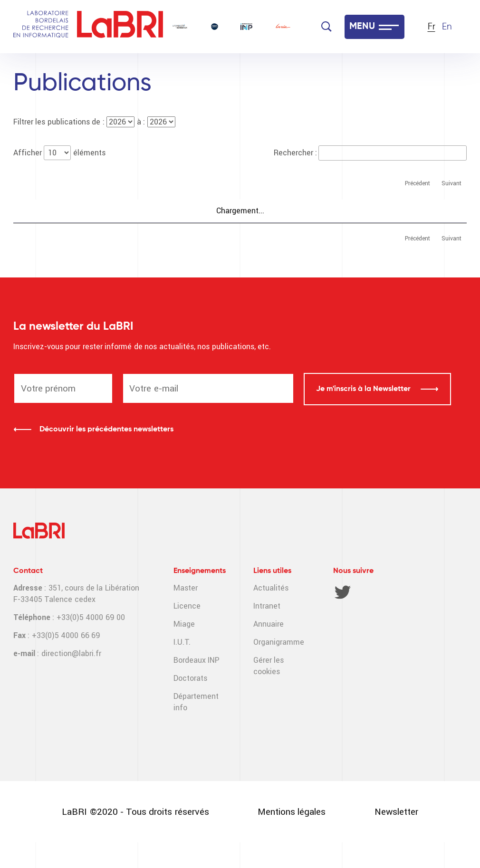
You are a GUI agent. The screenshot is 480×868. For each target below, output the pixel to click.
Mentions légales (292, 837)
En (447, 27)
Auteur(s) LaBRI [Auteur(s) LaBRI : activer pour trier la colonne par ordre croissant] (362, 212)
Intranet (267, 631)
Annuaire (269, 649)
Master (186, 613)
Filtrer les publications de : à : (94, 122)
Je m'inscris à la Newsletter (364, 414)
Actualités (271, 613)
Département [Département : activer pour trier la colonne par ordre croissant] (433, 212)
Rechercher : (370, 153)
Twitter (343, 617)
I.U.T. (182, 667)
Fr (432, 27)
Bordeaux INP (197, 685)
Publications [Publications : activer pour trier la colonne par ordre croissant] (44, 212)
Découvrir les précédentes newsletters (106, 455)
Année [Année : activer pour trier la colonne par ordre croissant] (304, 212)
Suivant (451, 183)
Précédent (418, 183)
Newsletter (396, 837)
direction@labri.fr (71, 679)
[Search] (326, 27)
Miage (184, 649)
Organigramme (279, 667)
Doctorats (190, 703)
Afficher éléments (59, 153)
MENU (362, 27)
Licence (187, 631)
